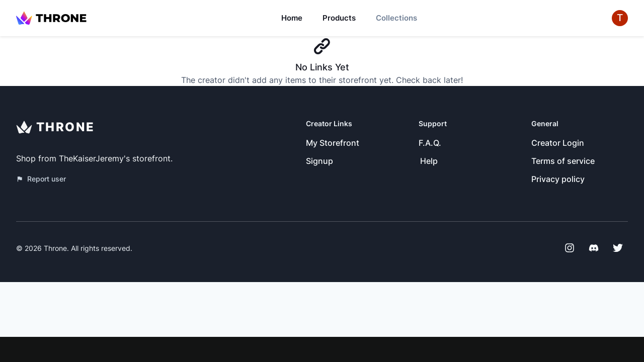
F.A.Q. (430, 143)
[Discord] (594, 248)
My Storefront (333, 143)
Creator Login (558, 143)
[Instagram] (570, 248)
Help (429, 161)
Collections (396, 18)
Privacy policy (558, 179)
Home (292, 18)
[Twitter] (618, 248)
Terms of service (563, 161)
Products (339, 18)
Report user (41, 179)
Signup (319, 161)
